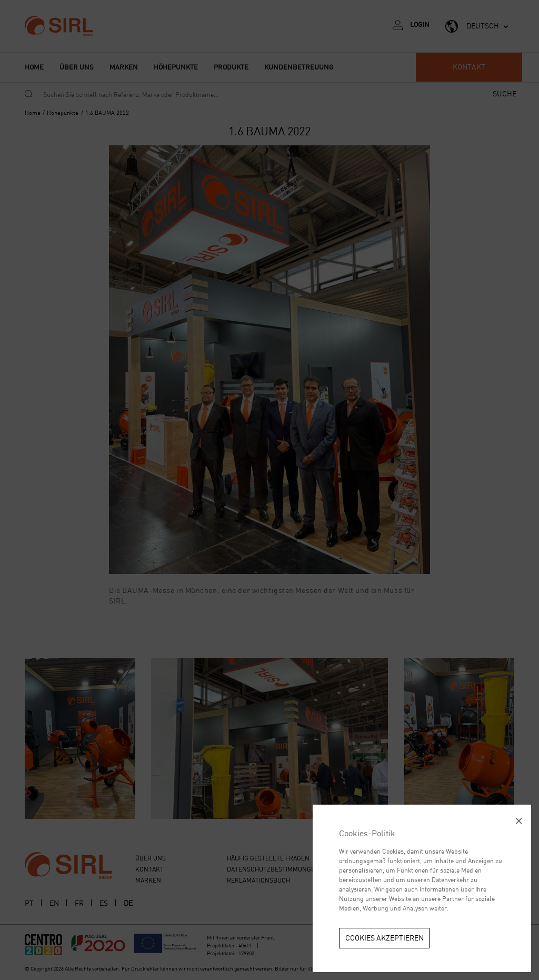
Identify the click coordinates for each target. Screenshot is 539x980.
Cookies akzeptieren (385, 938)
